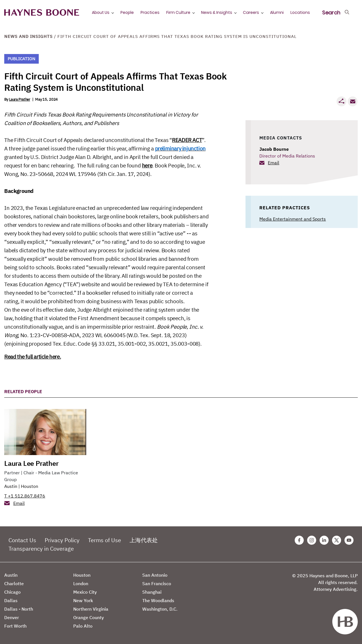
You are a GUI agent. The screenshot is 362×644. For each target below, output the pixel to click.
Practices (150, 12)
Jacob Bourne (274, 149)
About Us (101, 12)
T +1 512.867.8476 (25, 496)
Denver (12, 617)
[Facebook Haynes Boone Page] (299, 540)
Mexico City (85, 592)
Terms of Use (104, 540)
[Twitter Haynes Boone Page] (337, 540)
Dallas (11, 600)
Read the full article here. (33, 357)
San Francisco (157, 583)
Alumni (277, 12)
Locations (300, 12)
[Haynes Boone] (42, 13)
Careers (251, 12)
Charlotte (14, 583)
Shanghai (152, 592)
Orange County (89, 617)
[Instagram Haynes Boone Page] (312, 540)
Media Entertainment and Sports (293, 219)
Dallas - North (19, 609)
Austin (11, 486)
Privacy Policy (62, 540)
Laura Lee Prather (31, 463)
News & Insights (217, 12)
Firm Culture (178, 12)
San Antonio (155, 575)
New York (83, 600)
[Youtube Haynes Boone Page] (349, 540)
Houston (30, 486)
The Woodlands (158, 600)
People (127, 12)
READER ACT (187, 140)
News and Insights (28, 36)
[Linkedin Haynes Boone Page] (324, 540)
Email (273, 163)
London (81, 583)
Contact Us (22, 540)
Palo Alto (83, 626)
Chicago (12, 592)
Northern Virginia (91, 609)
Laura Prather (20, 99)
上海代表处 (144, 540)
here (147, 165)
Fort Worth (15, 626)
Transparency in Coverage (41, 549)
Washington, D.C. (160, 609)
